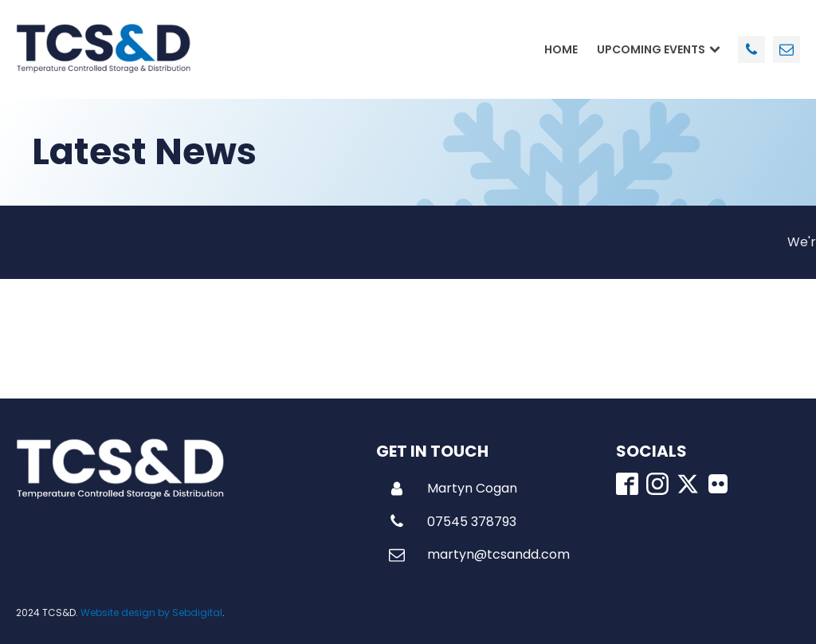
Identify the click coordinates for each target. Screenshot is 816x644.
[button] (453, 489)
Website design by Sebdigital (151, 613)
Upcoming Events (659, 49)
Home (561, 49)
